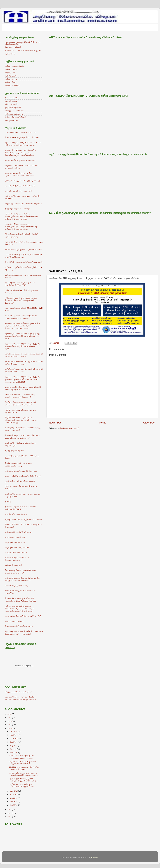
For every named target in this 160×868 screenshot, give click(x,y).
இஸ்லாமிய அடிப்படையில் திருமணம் (21, 471)
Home (103, 423)
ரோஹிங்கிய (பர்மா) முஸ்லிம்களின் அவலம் (24, 262)
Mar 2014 (14, 798)
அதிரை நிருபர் (11, 79)
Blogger (94, 858)
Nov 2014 (14, 735)
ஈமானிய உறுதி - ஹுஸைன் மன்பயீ (20, 186)
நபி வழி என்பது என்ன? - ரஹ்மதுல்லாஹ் (22, 181)
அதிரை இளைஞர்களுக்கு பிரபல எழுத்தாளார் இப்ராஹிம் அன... (23, 774)
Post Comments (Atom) (70, 428)
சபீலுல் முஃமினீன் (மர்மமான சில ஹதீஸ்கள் (24, 204)
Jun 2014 (14, 753)
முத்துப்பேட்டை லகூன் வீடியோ (18, 692)
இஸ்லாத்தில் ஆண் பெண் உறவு (18, 532)
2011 (10, 817)
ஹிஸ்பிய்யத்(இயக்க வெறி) (16, 586)
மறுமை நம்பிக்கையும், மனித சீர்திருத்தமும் (23, 476)
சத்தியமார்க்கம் (11, 104)
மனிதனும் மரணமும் (14, 565)
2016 (10, 721)
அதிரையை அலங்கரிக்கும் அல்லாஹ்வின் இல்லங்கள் (22, 785)
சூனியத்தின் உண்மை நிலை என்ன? (20, 481)
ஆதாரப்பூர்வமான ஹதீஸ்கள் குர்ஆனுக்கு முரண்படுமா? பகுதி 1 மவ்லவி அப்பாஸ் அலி (22, 346)
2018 (10, 714)
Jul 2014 (13, 749)
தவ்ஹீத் (8, 502)
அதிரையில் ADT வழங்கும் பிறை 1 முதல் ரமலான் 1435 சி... (24, 763)
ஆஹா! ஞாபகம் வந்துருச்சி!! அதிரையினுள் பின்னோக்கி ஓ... (24, 780)
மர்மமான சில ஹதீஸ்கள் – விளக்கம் (20, 160)
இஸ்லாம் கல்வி (11, 98)
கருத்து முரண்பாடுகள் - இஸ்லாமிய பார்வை (24, 519)
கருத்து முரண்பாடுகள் (14, 451)
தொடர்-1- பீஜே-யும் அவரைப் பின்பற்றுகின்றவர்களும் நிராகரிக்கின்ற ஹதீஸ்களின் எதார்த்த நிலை (21, 227)
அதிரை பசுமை (11, 69)
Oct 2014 (14, 738)
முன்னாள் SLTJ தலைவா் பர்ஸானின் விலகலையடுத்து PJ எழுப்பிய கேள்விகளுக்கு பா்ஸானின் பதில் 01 (20, 153)
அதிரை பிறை (11, 82)
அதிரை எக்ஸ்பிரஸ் (13, 86)
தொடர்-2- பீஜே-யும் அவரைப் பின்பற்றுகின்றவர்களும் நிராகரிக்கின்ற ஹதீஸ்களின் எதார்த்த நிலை (21, 216)
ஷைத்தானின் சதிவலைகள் (16, 553)
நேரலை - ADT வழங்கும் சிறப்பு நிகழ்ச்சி (22, 137)
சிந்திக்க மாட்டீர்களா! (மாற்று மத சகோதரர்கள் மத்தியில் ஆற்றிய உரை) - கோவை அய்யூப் (21, 420)
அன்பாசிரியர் (11, 54)
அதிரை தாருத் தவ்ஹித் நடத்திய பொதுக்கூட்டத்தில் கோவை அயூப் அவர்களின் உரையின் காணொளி (19, 608)
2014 (10, 728)
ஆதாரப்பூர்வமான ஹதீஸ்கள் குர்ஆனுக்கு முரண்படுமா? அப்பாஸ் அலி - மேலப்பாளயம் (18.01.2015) (22, 326)
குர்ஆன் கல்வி (11, 101)
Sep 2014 (14, 742)
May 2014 (14, 791)
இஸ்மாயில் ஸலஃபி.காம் (15, 117)
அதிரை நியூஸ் (11, 76)
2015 (10, 725)
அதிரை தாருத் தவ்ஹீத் (14, 66)
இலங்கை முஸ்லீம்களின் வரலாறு (19, 626)
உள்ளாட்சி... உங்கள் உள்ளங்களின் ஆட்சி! (23, 51)
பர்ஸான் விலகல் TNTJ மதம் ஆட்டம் (20, 132)
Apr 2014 (14, 794)
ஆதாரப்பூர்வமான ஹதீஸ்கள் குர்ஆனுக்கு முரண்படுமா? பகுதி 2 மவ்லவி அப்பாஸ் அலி (22, 336)
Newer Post (56, 423)
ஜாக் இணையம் (11, 120)
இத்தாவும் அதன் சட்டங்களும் (17, 209)
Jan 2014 (14, 805)
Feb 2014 (14, 802)
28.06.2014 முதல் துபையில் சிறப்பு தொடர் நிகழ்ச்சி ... (24, 768)
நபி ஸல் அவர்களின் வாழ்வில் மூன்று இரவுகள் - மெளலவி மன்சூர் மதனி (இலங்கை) (21, 300)
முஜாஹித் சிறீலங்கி (13, 107)
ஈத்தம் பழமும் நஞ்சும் (14, 621)
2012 (10, 813)
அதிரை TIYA (10, 73)
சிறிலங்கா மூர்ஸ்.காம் (14, 114)
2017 (10, 718)
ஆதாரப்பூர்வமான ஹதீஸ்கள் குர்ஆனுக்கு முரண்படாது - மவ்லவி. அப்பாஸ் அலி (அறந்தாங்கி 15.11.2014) (22, 379)
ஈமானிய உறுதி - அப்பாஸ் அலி (18, 191)
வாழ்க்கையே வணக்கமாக (16, 514)
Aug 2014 (14, 746)
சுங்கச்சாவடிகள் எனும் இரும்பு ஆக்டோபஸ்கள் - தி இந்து (22, 757)
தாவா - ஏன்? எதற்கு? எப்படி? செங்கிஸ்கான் (23, 250)
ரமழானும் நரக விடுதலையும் (17, 547)
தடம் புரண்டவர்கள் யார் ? (16, 537)
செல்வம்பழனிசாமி (13, 47)
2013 (10, 810)
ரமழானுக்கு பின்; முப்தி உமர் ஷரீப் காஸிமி (23, 616)
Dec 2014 (14, 731)
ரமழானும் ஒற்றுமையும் (15, 542)
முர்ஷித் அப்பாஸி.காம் (15, 111)
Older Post (149, 423)
